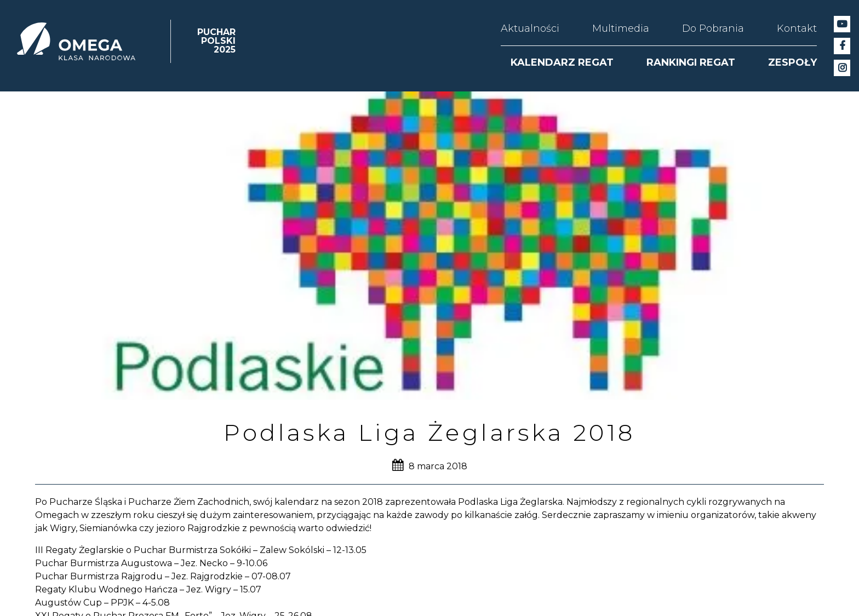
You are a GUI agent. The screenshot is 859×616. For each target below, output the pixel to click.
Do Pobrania (713, 28)
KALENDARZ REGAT (562, 62)
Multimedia (621, 28)
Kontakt (797, 28)
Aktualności (530, 28)
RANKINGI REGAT (691, 62)
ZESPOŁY (792, 62)
